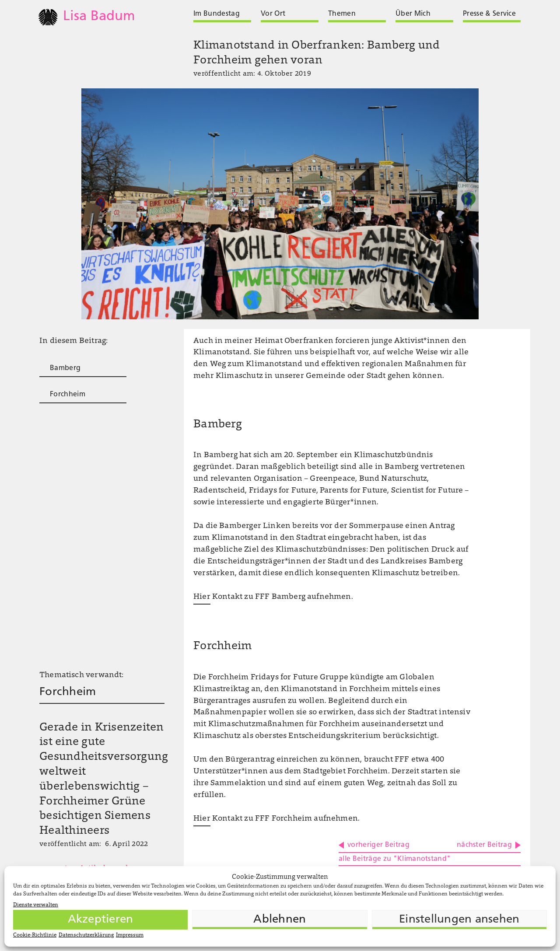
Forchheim (68, 395)
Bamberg (65, 368)
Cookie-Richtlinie (35, 935)
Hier (202, 597)
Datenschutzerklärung (86, 935)
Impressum (130, 935)
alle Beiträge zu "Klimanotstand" (395, 859)
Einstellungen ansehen (459, 920)
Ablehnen (280, 920)
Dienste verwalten (36, 905)
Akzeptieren (101, 920)
